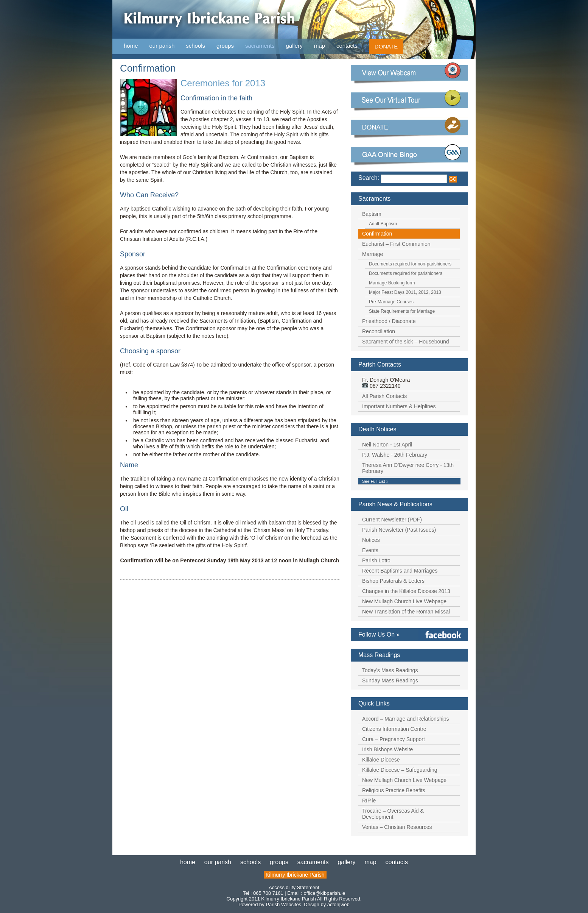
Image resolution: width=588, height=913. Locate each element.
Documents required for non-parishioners (410, 264)
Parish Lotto (376, 560)
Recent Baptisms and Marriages (400, 571)
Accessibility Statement (294, 887)
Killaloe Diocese (381, 760)
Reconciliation (379, 331)
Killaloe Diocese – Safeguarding (400, 770)
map (320, 46)
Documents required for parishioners (406, 273)
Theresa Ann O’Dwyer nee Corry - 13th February (408, 468)
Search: (369, 178)
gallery (294, 46)
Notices (371, 540)
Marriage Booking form (392, 283)
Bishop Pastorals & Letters (393, 581)
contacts (347, 46)
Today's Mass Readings (390, 670)
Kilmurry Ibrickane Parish (295, 875)
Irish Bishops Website (387, 749)
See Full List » (375, 481)
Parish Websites (283, 904)
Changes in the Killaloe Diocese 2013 (406, 591)
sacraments (260, 46)
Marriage (373, 254)
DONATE (386, 46)
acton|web (338, 904)
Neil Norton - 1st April (387, 445)
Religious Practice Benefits (394, 790)
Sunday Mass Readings (390, 680)
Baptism (372, 214)
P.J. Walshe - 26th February (395, 455)
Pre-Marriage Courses (391, 302)
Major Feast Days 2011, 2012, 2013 (405, 292)
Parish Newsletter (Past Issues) (399, 530)
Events (370, 550)
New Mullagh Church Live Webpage (404, 601)
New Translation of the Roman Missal (406, 612)
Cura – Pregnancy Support (394, 739)
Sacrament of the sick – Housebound (406, 342)
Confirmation (377, 234)
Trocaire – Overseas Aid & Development (393, 814)
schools (195, 46)
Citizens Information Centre (394, 729)
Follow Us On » (379, 634)
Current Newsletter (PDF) (392, 520)
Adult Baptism (383, 224)
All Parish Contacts (384, 396)
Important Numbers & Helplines (399, 406)
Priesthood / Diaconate (389, 321)
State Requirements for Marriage (402, 311)
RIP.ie (369, 801)
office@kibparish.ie (325, 893)
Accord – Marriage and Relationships (406, 719)
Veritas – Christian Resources (397, 827)
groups (225, 46)
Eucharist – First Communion (396, 244)
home (131, 46)
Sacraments (374, 199)
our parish (162, 46)
